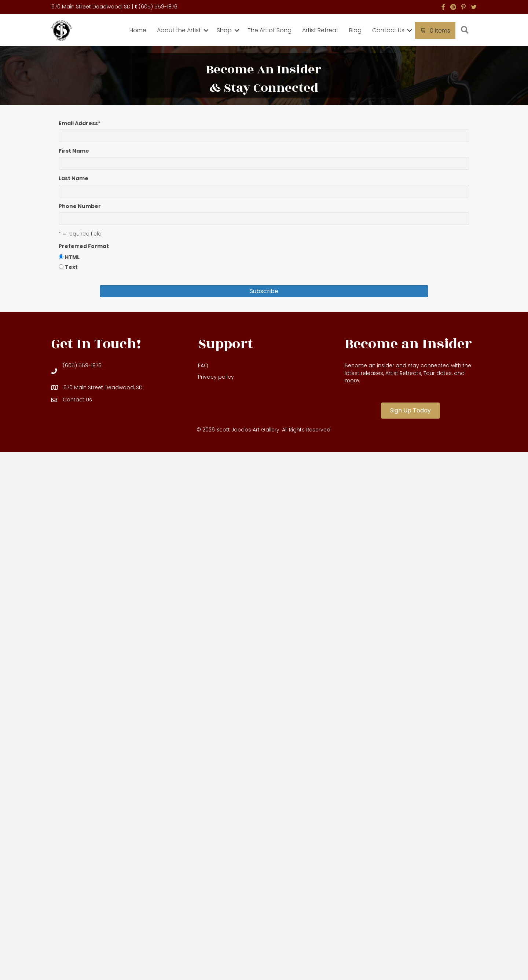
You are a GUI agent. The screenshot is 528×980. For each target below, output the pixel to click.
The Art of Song (269, 30)
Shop (224, 30)
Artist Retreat (320, 30)
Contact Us (388, 30)
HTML (72, 257)
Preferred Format (84, 246)
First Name (74, 151)
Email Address (80, 123)
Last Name (74, 178)
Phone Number (80, 206)
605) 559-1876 (159, 7)
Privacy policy (216, 377)
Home (138, 30)
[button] (206, 30)
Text (71, 267)
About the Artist (179, 30)
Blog (355, 30)
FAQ (203, 365)
